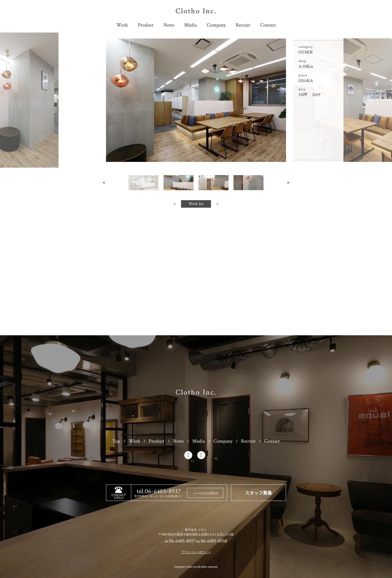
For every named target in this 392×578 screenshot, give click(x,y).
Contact (268, 25)
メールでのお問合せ (206, 493)
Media (190, 25)
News (169, 25)
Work (122, 25)
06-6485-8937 (163, 491)
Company (216, 25)
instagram (201, 455)
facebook (188, 455)
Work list (196, 204)
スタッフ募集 (258, 493)
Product (146, 25)
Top (116, 441)
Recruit (243, 25)
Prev (112, 100)
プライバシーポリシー (196, 552)
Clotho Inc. (196, 11)
